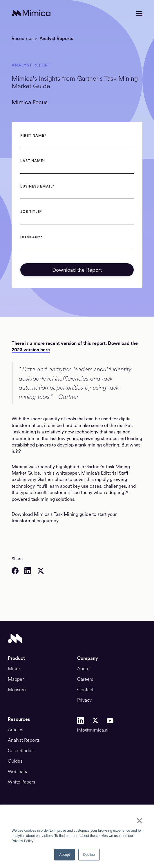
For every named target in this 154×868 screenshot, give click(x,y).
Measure (17, 690)
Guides (15, 761)
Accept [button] (65, 855)
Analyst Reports (56, 39)
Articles (16, 730)
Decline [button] (89, 855)
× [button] (139, 821)
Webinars (17, 772)
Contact (85, 690)
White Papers (21, 782)
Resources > (24, 39)
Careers (85, 679)
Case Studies (21, 751)
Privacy (84, 700)
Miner (14, 669)
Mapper (16, 679)
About (83, 669)
